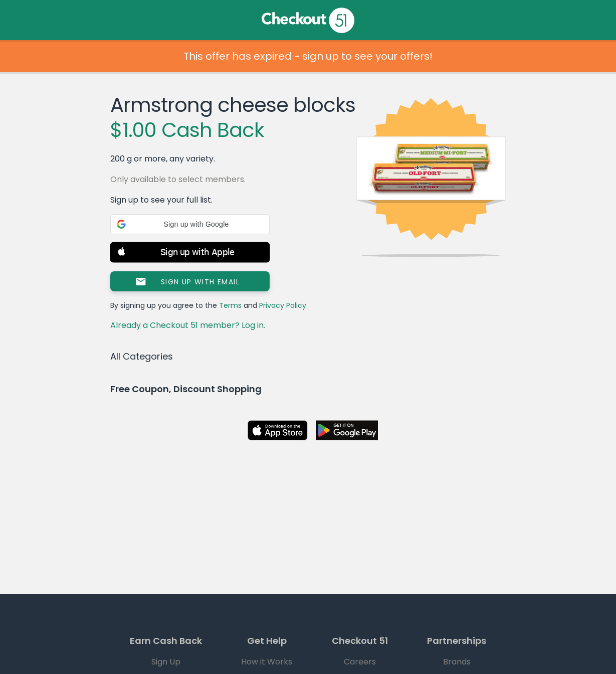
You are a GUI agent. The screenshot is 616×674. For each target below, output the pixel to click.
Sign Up (166, 662)
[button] (190, 224)
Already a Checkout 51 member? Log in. (188, 325)
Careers (360, 662)
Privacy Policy (283, 305)
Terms (230, 305)
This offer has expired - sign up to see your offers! (308, 56)
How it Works (267, 662)
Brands (457, 662)
